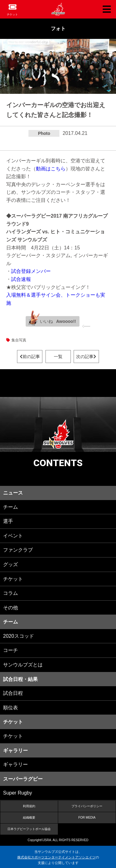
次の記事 (86, 357)
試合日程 (13, 693)
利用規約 (29, 806)
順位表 (11, 708)
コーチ (11, 650)
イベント (13, 536)
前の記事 (30, 357)
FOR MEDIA (87, 818)
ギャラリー (15, 764)
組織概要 (29, 818)
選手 (8, 521)
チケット (12, 15)
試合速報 (21, 279)
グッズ (11, 564)
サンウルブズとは (23, 665)
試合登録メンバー (31, 271)
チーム (11, 507)
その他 (11, 608)
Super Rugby (17, 793)
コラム (11, 593)
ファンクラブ (18, 550)
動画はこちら (51, 169)
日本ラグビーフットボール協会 (29, 829)
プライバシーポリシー (87, 806)
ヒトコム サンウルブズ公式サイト (58, 9)
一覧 (58, 357)
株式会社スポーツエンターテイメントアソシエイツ (56, 857)
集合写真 (19, 340)
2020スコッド (19, 636)
